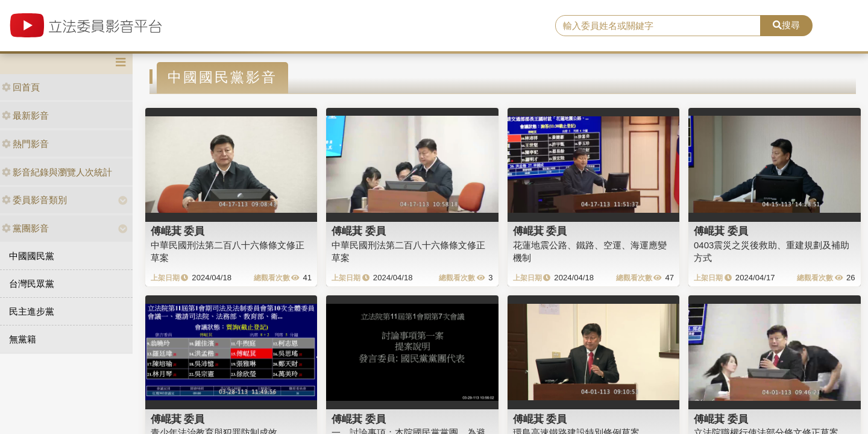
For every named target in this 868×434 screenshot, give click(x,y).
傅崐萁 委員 (178, 231)
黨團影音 (25, 228)
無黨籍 (23, 339)
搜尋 (786, 25)
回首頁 (21, 87)
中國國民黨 (32, 256)
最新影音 (25, 115)
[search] (658, 26)
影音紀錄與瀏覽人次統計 (57, 172)
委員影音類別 (34, 200)
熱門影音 (25, 144)
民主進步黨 (32, 311)
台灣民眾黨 (32, 284)
